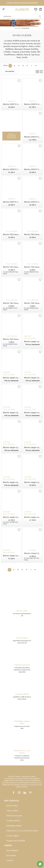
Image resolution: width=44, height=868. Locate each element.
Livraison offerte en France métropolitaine (22, 3)
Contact (10, 861)
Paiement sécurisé (14, 816)
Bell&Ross (10, 49)
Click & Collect (12, 811)
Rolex (31, 46)
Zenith (25, 58)
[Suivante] (32, 66)
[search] (40, 16)
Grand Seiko (25, 52)
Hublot (33, 52)
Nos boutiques (12, 851)
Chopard (15, 52)
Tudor (19, 58)
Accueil (17, 28)
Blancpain (19, 49)
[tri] (10, 72)
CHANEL (7, 52)
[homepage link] (22, 10)
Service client (12, 806)
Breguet (27, 49)
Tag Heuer (35, 55)
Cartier (37, 46)
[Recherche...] (19, 16)
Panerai (27, 55)
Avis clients (11, 856)
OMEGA (20, 55)
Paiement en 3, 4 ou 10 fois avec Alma (22, 831)
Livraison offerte (13, 821)
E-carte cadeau (13, 836)
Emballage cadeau (14, 826)
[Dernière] (36, 66)
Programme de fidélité (16, 841)
